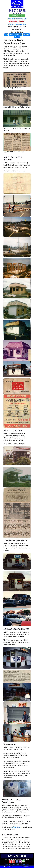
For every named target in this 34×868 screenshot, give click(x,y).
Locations (12, 35)
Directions (26, 867)
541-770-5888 (17, 11)
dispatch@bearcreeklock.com (17, 19)
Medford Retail (17, 21)
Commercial (19, 35)
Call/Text (8, 867)
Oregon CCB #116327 (12, 864)
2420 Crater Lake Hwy (17, 24)
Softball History (16, 827)
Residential (26, 35)
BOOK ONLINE (17, 16)
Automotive (17, 37)
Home (6, 35)
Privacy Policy (25, 864)
